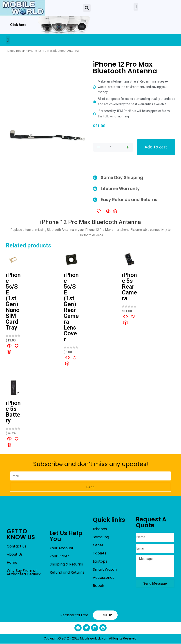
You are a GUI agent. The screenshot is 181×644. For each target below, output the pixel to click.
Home (10, 51)
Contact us (17, 547)
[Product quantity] (111, 147)
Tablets (100, 554)
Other (98, 546)
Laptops (100, 562)
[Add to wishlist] (99, 211)
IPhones (100, 529)
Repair (21, 51)
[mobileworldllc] (23, 8)
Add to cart (156, 147)
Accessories (104, 578)
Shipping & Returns (66, 565)
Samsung (101, 537)
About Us (15, 555)
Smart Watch (105, 570)
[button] (87, 8)
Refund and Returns (67, 573)
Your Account (62, 549)
